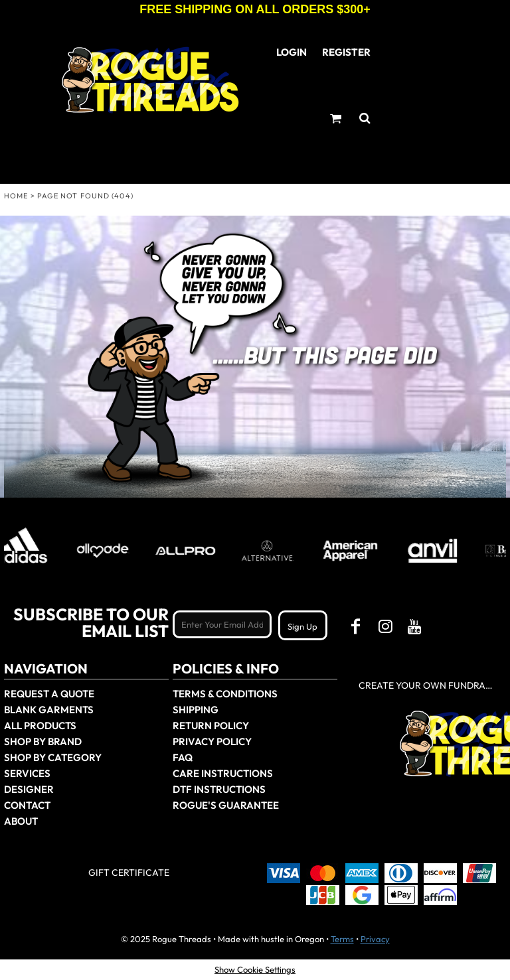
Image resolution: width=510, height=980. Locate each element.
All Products (40, 726)
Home (16, 196)
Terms (342, 939)
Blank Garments (49, 710)
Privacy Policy (212, 741)
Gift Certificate (129, 873)
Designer (29, 789)
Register (346, 52)
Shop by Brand (43, 741)
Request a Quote (49, 694)
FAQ (183, 757)
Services (27, 773)
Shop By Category (53, 757)
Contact (27, 805)
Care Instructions (223, 773)
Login (292, 52)
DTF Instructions (219, 789)
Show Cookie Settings (255, 969)
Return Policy (211, 726)
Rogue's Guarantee (226, 805)
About (21, 821)
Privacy (375, 939)
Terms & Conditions (225, 694)
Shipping (196, 710)
